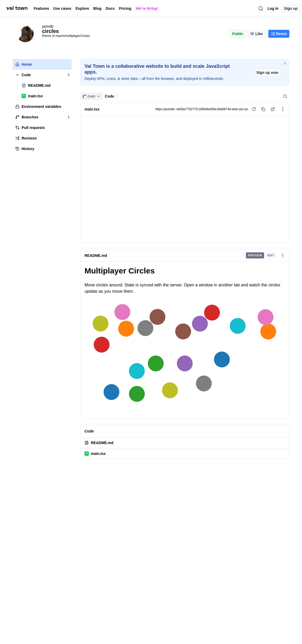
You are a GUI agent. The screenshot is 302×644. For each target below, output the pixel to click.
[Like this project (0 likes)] (257, 34)
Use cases (62, 8)
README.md (96, 256)
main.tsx (95, 454)
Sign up (291, 8)
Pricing (125, 8)
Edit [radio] (271, 255)
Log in (273, 8)
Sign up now (267, 73)
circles (50, 31)
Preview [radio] (255, 255)
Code (109, 96)
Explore (82, 8)
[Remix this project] (279, 34)
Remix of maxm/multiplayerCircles (66, 36)
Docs (110, 8)
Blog (97, 8)
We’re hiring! (147, 8)
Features (41, 8)
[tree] (42, 107)
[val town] (17, 8)
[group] (261, 255)
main (91, 96)
